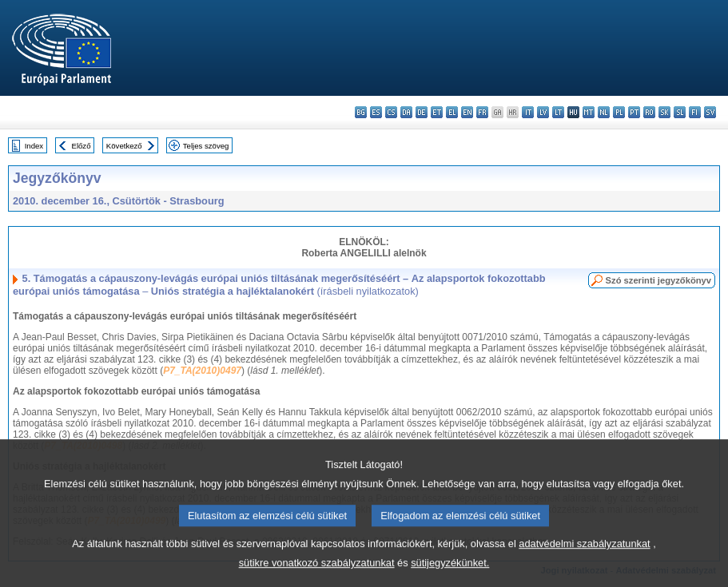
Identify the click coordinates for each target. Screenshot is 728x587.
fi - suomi (695, 112)
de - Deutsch (422, 112)
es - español (376, 112)
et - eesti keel (437, 112)
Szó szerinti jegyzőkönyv (658, 280)
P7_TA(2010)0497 (202, 371)
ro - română (649, 112)
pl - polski (619, 112)
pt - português (634, 112)
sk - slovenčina (664, 112)
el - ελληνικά (452, 112)
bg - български (361, 112)
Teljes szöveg (206, 146)
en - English (467, 112)
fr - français (482, 112)
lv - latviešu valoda (543, 112)
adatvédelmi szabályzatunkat (584, 559)
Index (34, 146)
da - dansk (406, 112)
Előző (82, 146)
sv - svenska (710, 112)
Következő (124, 146)
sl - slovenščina (680, 112)
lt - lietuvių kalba (558, 112)
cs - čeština (391, 112)
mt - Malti (589, 112)
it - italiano (528, 112)
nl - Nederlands (604, 112)
